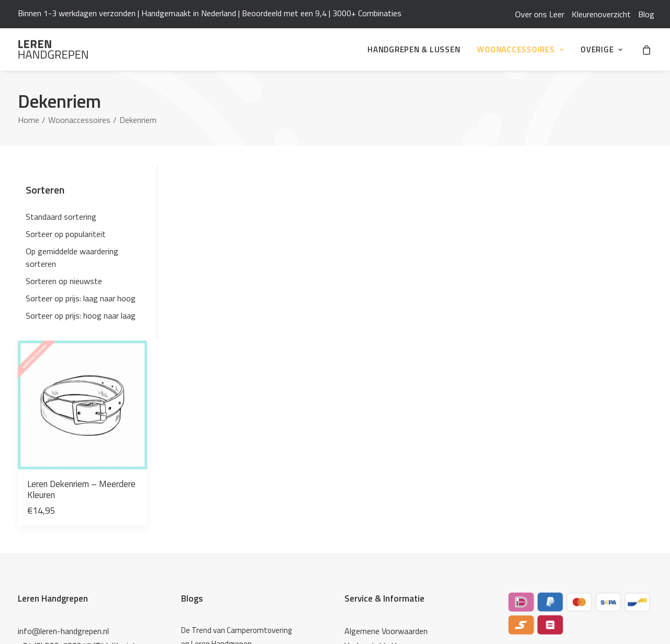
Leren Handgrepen (53, 414)
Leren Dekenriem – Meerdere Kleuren (221, 296)
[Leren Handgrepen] (53, 49)
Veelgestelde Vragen (380, 461)
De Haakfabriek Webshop (389, 558)
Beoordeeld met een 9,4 (284, 13)
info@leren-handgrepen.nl (63, 446)
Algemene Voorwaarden (386, 446)
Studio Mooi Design (379, 573)
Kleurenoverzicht (601, 14)
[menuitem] (540, 14)
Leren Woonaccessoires (386, 544)
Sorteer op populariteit (66, 234)
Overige (602, 49)
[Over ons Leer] (239, 507)
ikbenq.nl (638, 619)
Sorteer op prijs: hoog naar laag (81, 315)
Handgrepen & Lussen (414, 49)
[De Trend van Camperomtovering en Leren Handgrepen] (239, 453)
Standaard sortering (61, 217)
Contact (359, 490)
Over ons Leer (540, 14)
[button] (232, 221)
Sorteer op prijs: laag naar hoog (81, 298)
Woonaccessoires (520, 49)
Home (29, 120)
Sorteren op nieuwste (64, 281)
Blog (646, 14)
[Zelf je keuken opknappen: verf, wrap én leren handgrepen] (239, 484)
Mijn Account (367, 476)
